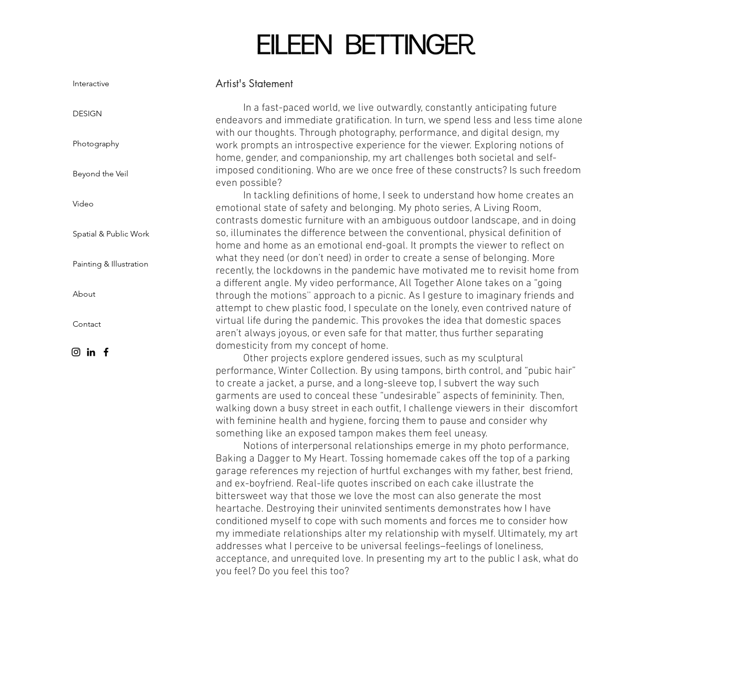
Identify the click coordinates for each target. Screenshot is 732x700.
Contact (87, 324)
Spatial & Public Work (111, 234)
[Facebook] (106, 352)
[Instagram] (76, 352)
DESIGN (87, 113)
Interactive (91, 83)
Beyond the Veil (101, 174)
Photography (96, 144)
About (84, 294)
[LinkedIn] (91, 352)
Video (83, 204)
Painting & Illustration (111, 264)
